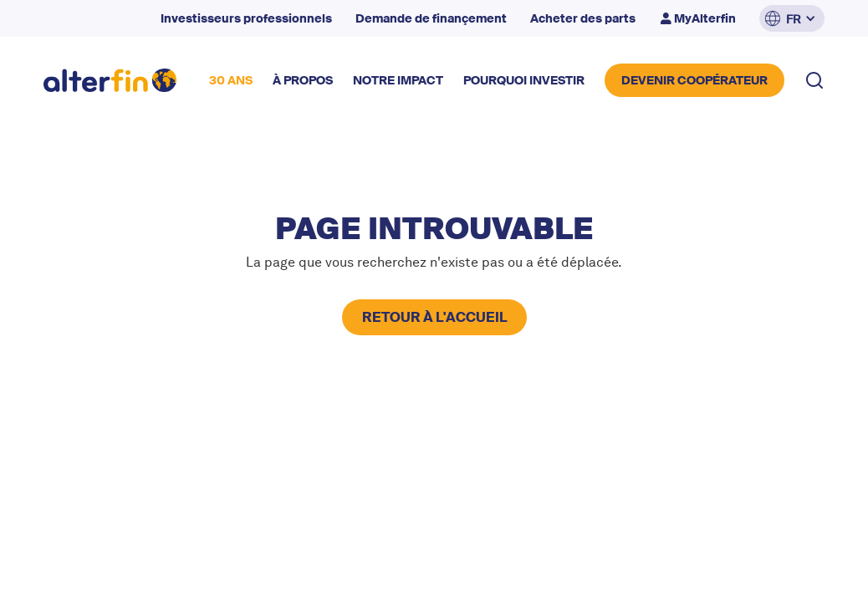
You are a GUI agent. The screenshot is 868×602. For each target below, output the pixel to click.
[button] (792, 18)
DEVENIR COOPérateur (694, 80)
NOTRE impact (398, 80)
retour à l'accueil (434, 317)
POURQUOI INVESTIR (524, 80)
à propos (303, 80)
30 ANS (231, 80)
